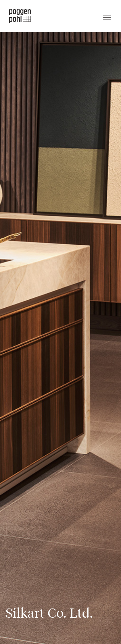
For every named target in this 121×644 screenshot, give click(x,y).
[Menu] (107, 16)
